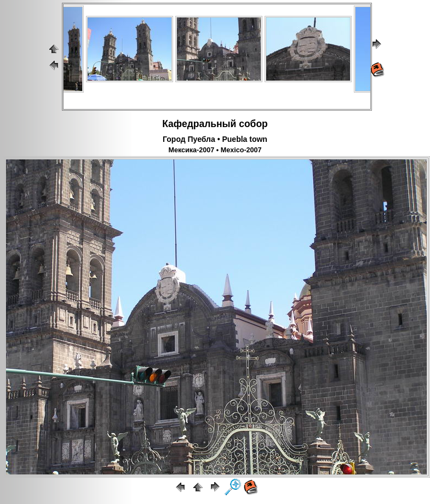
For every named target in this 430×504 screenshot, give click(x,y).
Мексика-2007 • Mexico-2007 (215, 150)
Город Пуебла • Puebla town (215, 139)
